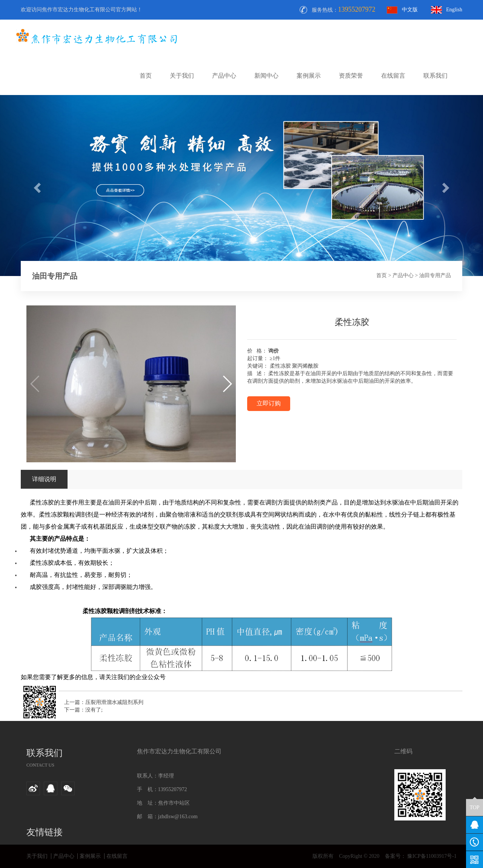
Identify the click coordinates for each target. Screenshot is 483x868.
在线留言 (393, 76)
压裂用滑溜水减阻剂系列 (114, 702)
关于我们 (182, 76)
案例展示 (309, 76)
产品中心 (224, 76)
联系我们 (435, 76)
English (454, 10)
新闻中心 (266, 76)
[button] (227, 384)
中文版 (410, 10)
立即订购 (269, 403)
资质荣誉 (351, 76)
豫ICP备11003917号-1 (431, 856)
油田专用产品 (435, 275)
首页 (146, 76)
